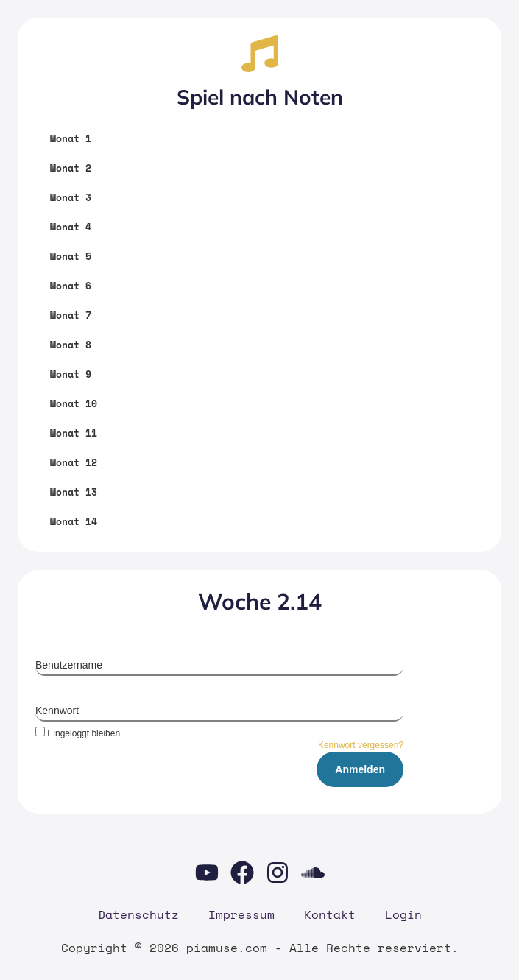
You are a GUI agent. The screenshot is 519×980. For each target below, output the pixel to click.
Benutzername (69, 665)
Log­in (403, 914)
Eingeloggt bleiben (78, 733)
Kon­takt (330, 914)
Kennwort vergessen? (361, 745)
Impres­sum (241, 914)
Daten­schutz (138, 914)
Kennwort (57, 711)
